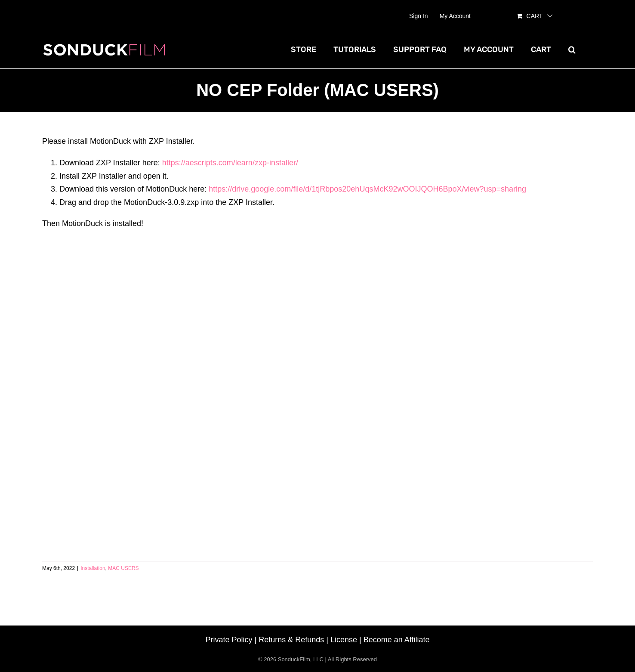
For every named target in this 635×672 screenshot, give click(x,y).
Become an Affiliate (397, 640)
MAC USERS (123, 568)
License (344, 640)
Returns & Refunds (291, 640)
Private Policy (229, 640)
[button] (572, 50)
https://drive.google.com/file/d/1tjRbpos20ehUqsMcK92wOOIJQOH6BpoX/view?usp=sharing (367, 189)
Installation (93, 568)
